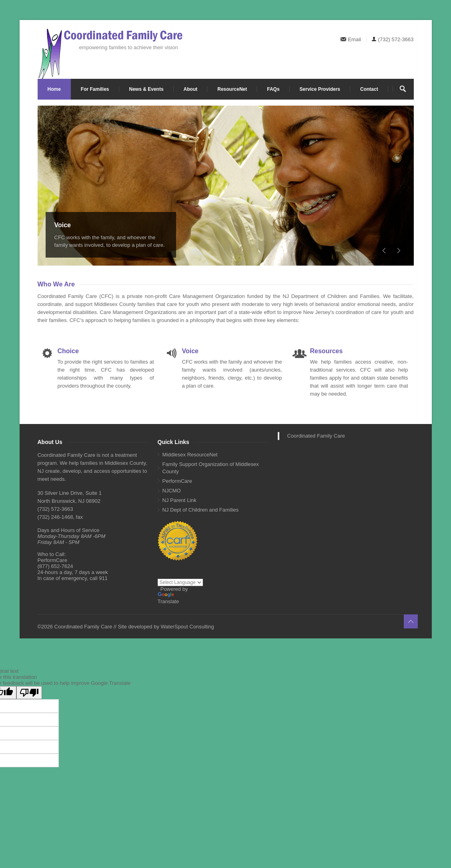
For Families (95, 89)
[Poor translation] (29, 693)
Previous (384, 251)
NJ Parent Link (179, 500)
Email (354, 39)
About (191, 89)
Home (54, 89)
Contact (369, 89)
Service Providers (320, 89)
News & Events (146, 89)
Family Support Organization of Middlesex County (211, 468)
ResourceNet (232, 89)
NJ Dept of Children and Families (201, 510)
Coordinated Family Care (316, 436)
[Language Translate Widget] (180, 582)
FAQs (273, 89)
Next (399, 251)
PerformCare (177, 481)
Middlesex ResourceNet (190, 455)
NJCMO (172, 491)
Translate (168, 598)
